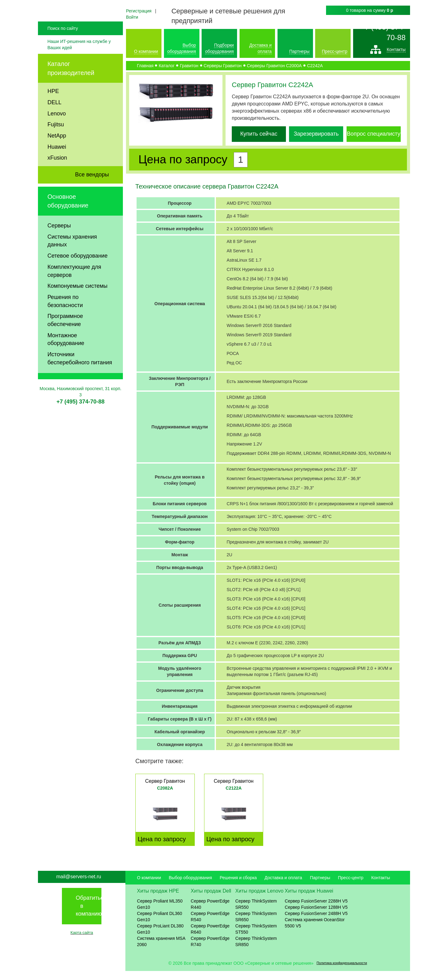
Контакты (396, 51)
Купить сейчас (259, 134)
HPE (53, 112)
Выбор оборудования (190, 887)
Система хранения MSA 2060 (161, 950)
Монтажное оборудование (66, 360)
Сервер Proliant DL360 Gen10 (159, 926)
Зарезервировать (316, 134)
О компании (146, 51)
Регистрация (139, 11)
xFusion (57, 178)
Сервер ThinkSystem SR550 (256, 913)
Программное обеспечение (65, 341)
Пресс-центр (335, 51)
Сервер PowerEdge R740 (210, 950)
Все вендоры (92, 195)
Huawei (57, 167)
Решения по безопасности (65, 322)
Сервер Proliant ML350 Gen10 (160, 913)
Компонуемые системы (77, 306)
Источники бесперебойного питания (80, 379)
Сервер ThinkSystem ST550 (256, 938)
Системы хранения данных (72, 261)
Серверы (59, 246)
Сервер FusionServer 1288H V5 (316, 916)
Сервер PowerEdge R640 (210, 938)
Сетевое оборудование (77, 276)
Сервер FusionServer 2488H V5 (316, 922)
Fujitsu (56, 145)
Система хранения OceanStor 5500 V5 (315, 932)
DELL (54, 123)
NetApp (57, 156)
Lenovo (56, 134)
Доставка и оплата (283, 887)
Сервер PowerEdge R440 (210, 913)
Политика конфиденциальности (342, 972)
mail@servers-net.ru (79, 886)
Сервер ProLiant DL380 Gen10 (160, 938)
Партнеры (299, 51)
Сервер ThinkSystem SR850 (256, 950)
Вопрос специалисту (374, 134)
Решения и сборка (238, 887)
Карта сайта (82, 942)
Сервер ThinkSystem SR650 (256, 926)
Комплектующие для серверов (74, 292)
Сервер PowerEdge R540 (210, 926)
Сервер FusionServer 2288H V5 (316, 910)
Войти (132, 17)
